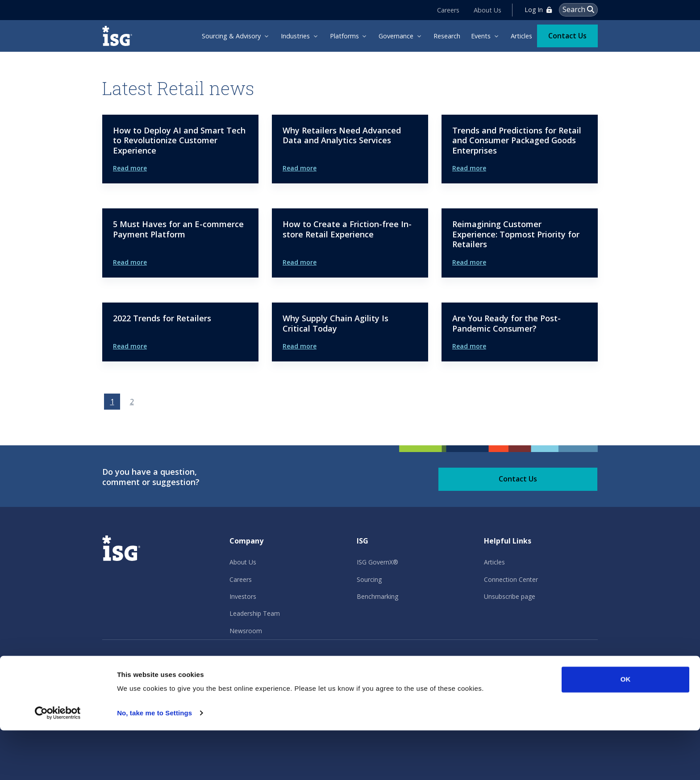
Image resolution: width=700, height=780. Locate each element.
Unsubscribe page (510, 596)
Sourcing (369, 579)
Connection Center (511, 579)
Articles (494, 562)
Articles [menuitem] (521, 35)
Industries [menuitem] (295, 35)
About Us (488, 10)
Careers (449, 10)
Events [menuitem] (481, 35)
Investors (243, 596)
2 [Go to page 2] (132, 402)
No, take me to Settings (154, 762)
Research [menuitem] (447, 35)
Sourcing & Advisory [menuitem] (231, 35)
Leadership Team (255, 613)
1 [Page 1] (112, 402)
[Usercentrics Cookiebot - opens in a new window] (58, 763)
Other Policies (304, 662)
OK (626, 729)
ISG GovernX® (377, 562)
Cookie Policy (244, 662)
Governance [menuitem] (396, 35)
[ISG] (120, 35)
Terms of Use (184, 662)
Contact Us (567, 35)
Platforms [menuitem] (344, 35)
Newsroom (246, 631)
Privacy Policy (124, 662)
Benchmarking (377, 596)
